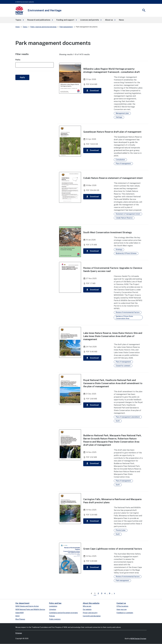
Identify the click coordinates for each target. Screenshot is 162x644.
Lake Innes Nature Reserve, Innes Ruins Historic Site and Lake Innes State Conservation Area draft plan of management (113, 336)
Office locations (122, 606)
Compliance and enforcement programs (63, 613)
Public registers (55, 619)
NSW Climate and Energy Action (27, 606)
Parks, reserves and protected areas (43, 27)
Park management (66, 27)
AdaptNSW (19, 613)
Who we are (87, 606)
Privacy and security (90, 613)
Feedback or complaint (125, 613)
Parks (18, 60)
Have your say (122, 609)
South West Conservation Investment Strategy (108, 232)
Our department (22, 603)
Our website (87, 609)
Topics (25, 27)
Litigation (53, 609)
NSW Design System (138, 639)
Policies (52, 616)
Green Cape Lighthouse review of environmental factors (113, 549)
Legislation (53, 606)
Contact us (121, 603)
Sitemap (19, 633)
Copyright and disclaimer (92, 616)
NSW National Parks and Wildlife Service (30, 609)
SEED (17, 616)
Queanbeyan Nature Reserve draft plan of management (112, 132)
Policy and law (55, 603)
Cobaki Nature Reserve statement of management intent (113, 178)
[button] (20, 20)
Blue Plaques (20, 619)
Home (18, 27)
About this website (91, 603)
